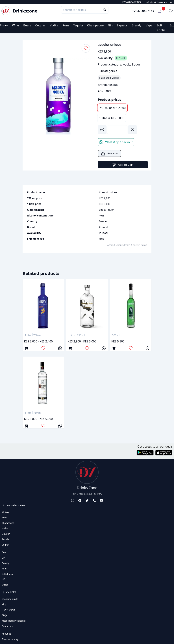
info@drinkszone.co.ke (159, 2)
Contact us (7, 626)
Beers (27, 25)
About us (6, 634)
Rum (66, 25)
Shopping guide (10, 599)
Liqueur (122, 25)
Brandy (137, 25)
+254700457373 (131, 2)
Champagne (95, 25)
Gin (110, 25)
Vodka (54, 25)
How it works (8, 610)
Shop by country (10, 639)
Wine (16, 25)
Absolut (113, 85)
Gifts (4, 579)
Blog (4, 604)
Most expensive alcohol (14, 621)
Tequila (78, 25)
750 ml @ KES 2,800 (112, 108)
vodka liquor (132, 64)
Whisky (5, 512)
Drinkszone (25, 11)
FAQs (4, 615)
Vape (149, 25)
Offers (5, 585)
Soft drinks (7, 574)
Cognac (40, 25)
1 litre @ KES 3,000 (112, 118)
